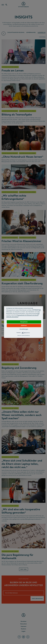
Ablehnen (24, 325)
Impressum (19, 335)
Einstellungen (24, 329)
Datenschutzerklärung (26, 335)
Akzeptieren (24, 322)
